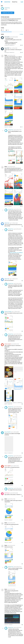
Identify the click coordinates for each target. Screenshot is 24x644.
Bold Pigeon (7, 493)
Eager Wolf (7, 48)
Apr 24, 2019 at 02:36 (14, 493)
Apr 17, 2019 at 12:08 (14, 223)
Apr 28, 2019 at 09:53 (14, 37)
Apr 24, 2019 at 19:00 (11, 499)
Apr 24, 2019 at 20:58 (11, 589)
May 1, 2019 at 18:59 (13, 48)
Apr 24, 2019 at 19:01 (11, 523)
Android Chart (7, 2)
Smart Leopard (8, 344)
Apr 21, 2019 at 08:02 (15, 432)
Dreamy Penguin (8, 312)
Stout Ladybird (8, 466)
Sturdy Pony (7, 8)
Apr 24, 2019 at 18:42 (11, 55)
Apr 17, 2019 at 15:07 (16, 312)
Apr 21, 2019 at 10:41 (15, 466)
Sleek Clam (7, 223)
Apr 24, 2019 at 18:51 (11, 167)
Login (22, 2)
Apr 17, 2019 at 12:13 (14, 279)
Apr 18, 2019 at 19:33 (15, 344)
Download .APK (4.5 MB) (8, 13)
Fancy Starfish (8, 432)
